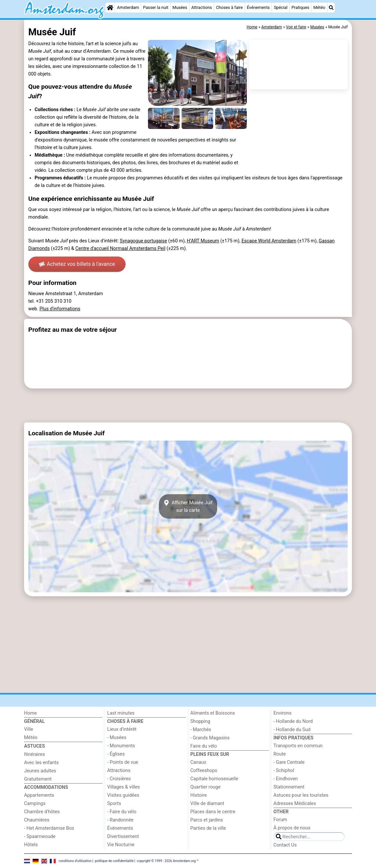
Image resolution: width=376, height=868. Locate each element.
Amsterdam (128, 7)
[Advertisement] (188, 406)
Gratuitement (38, 779)
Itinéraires (34, 754)
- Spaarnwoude (40, 837)
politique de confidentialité (114, 861)
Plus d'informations (60, 309)
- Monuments (121, 746)
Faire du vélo (204, 746)
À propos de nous (292, 828)
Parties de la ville (208, 828)
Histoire (199, 795)
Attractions (202, 7)
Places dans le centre (213, 812)
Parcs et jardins (207, 820)
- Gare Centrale (289, 762)
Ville (29, 729)
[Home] (110, 8)
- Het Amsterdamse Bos (49, 828)
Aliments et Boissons (213, 713)
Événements (258, 7)
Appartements (39, 795)
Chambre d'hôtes (42, 812)
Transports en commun (298, 746)
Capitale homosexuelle (214, 779)
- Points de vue (123, 762)
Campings (35, 804)
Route (280, 754)
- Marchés (201, 730)
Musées (180, 7)
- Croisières (119, 779)
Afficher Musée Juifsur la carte (188, 507)
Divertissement (123, 837)
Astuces (34, 746)
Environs (283, 713)
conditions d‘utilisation (75, 861)
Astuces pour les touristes (301, 795)
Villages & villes (123, 787)
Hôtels (31, 845)
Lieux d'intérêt (122, 729)
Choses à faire (229, 7)
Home (30, 713)
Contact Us (285, 845)
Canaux (198, 762)
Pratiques (301, 7)
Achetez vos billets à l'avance (77, 264)
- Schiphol (284, 771)
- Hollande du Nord (293, 721)
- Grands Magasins (210, 738)
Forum (280, 820)
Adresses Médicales (295, 804)
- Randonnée (120, 820)
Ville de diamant (207, 804)
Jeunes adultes (40, 771)
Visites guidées (123, 795)
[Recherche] (331, 8)
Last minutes (121, 713)
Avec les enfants (41, 763)
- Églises (116, 754)
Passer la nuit (156, 7)
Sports (114, 804)
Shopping (200, 721)
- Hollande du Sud (292, 730)
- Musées (117, 738)
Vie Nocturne (121, 845)
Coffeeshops (204, 771)
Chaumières (37, 820)
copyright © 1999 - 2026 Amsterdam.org (166, 861)
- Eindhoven (286, 779)
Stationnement (289, 787)
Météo (319, 7)
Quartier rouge (206, 787)
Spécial (281, 7)
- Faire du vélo (122, 812)
